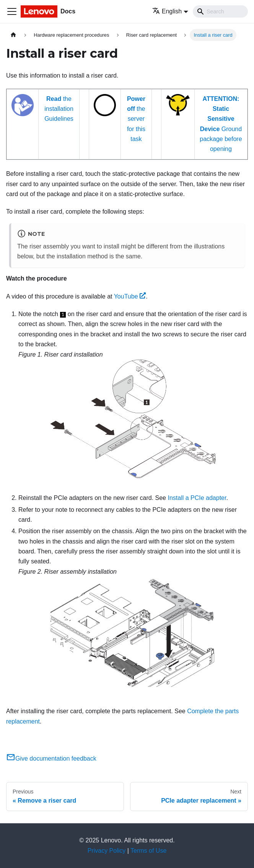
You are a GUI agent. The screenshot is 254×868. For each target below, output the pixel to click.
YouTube (130, 296)
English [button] (167, 11)
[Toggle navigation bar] (12, 11)
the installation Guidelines (59, 109)
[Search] (220, 11)
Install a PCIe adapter (197, 498)
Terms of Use (148, 851)
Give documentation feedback (51, 758)
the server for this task (136, 119)
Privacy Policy (107, 851)
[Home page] (13, 35)
